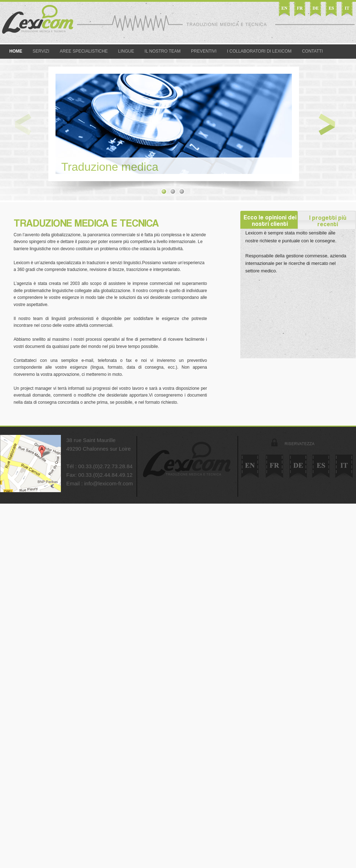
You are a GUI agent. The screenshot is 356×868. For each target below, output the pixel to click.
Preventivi (204, 51)
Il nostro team (163, 51)
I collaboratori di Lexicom (259, 51)
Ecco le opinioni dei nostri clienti (271, 220)
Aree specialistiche (84, 51)
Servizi (41, 51)
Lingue (126, 51)
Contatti (312, 51)
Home (16, 51)
